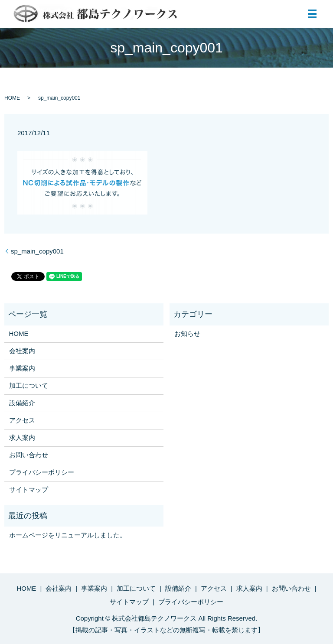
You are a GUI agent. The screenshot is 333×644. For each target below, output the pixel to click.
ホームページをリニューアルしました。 (68, 535)
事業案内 (22, 368)
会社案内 (22, 351)
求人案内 (22, 437)
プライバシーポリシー (42, 472)
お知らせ (187, 333)
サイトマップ (29, 490)
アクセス (22, 420)
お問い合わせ (29, 455)
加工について (29, 385)
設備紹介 (22, 403)
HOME (12, 98)
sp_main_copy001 (37, 251)
